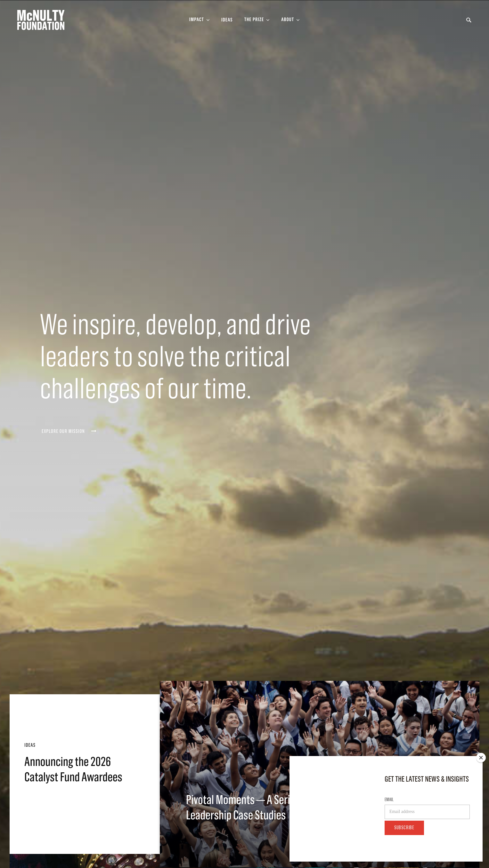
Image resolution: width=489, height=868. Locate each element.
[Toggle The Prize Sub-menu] (257, 20)
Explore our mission (69, 431)
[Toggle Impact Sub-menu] (200, 20)
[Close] (481, 758)
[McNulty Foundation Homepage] (41, 20)
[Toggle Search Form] (469, 20)
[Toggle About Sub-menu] (290, 20)
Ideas (227, 20)
